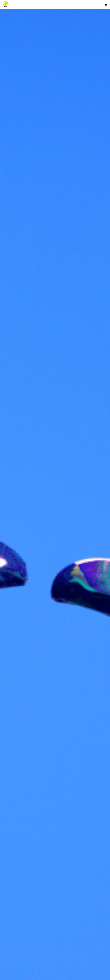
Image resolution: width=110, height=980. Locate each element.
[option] (55, 490)
